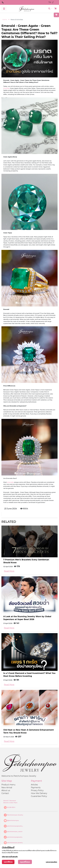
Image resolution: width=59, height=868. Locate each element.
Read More (9, 571)
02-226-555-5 (11, 807)
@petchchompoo (13, 820)
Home (5, 20)
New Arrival (7, 788)
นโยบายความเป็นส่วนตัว (10, 857)
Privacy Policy (37, 790)
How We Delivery (39, 793)
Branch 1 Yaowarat (10, 801)
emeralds (10, 482)
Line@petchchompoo (15, 2)
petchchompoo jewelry (15, 842)
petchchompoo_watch (15, 831)
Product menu (8, 785)
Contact (5, 793)
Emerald (6, 88)
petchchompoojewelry (15, 837)
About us (6, 790)
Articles (34, 785)
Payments (36, 788)
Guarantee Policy (39, 796)
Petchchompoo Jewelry (15, 815)
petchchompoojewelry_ (15, 826)
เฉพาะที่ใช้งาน (8, 862)
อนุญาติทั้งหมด (25, 862)
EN (56, 2)
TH (50, 2)
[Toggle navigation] (4, 9)
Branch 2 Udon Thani (10, 803)
